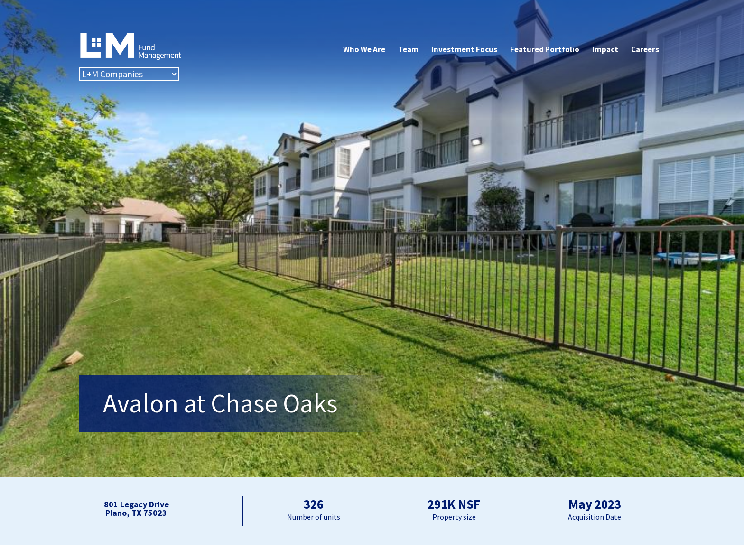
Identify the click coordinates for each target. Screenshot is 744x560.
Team (408, 49)
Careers (645, 49)
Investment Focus (464, 49)
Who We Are (364, 49)
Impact (605, 49)
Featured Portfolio (545, 49)
